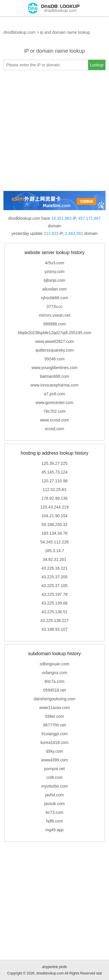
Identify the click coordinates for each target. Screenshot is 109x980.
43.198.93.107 (55, 629)
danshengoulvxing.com (54, 699)
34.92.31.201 (55, 559)
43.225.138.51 (55, 612)
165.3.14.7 (54, 551)
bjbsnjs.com (55, 280)
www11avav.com (54, 708)
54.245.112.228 (54, 542)
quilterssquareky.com (54, 350)
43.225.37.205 (55, 577)
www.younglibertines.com (55, 368)
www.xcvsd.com (55, 420)
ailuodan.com (54, 289)
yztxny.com (54, 272)
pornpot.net (54, 769)
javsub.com (54, 804)
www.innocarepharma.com (54, 385)
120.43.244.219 (54, 507)
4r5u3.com (54, 263)
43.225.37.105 (55, 586)
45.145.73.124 (55, 472)
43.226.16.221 (55, 568)
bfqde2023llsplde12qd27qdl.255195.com (54, 333)
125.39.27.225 (55, 463)
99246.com (54, 359)
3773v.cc (54, 306)
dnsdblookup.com (19, 32)
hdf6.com (55, 821)
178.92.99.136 (55, 498)
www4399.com (55, 760)
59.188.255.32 (55, 524)
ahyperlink (50, 967)
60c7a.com (54, 681)
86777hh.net (55, 725)
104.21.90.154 (55, 516)
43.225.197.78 (55, 594)
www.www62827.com (54, 341)
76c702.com (54, 411)
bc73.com (54, 812)
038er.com (54, 716)
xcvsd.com (54, 429)
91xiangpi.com (54, 734)
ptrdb (63, 967)
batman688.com (54, 376)
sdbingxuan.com (55, 664)
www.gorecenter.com (55, 403)
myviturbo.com (54, 786)
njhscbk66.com (54, 298)
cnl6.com (54, 777)
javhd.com (55, 795)
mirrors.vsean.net (54, 315)
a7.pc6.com (54, 394)
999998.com (54, 324)
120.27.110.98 (55, 481)
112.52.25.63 (55, 490)
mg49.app (54, 830)
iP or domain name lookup (54, 51)
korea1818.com (54, 742)
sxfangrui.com (54, 673)
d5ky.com (54, 751)
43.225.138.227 (54, 621)
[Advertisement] (54, 131)
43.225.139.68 (55, 603)
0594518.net (55, 690)
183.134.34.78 (55, 533)
